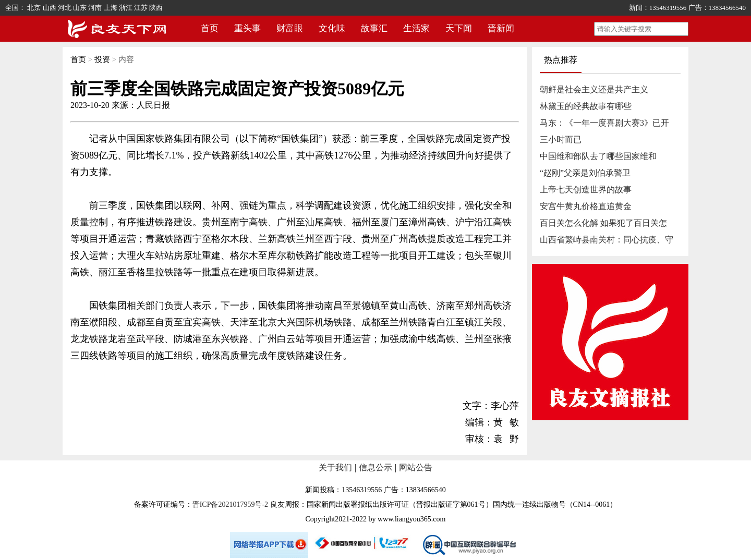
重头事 (247, 28)
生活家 (416, 28)
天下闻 (459, 28)
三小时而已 (561, 139)
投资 (102, 59)
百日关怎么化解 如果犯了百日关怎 (603, 223)
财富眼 (290, 28)
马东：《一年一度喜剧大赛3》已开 (604, 123)
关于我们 (335, 467)
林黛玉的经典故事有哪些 (586, 106)
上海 (111, 8)
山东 (80, 8)
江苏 (141, 8)
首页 (210, 28)
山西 (50, 8)
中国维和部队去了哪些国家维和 (598, 156)
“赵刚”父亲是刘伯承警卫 (585, 173)
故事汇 (374, 28)
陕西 (156, 8)
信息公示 (375, 467)
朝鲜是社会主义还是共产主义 (594, 89)
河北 (65, 8)
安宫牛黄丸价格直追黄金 (586, 206)
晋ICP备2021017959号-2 (230, 504)
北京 (34, 8)
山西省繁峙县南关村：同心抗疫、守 (607, 240)
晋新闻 (501, 28)
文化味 (332, 28)
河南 (95, 8)
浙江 (126, 8)
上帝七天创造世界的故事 (586, 190)
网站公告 (416, 467)
